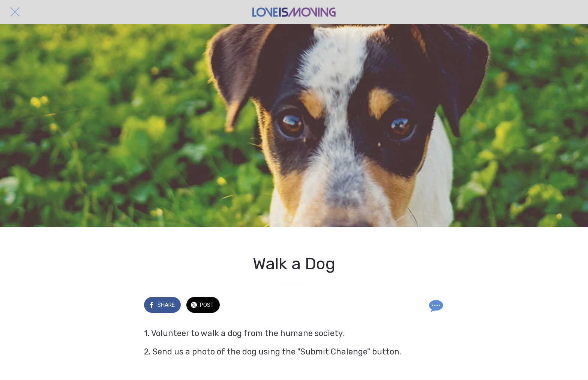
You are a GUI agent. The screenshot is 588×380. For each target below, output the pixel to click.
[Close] (15, 12)
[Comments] (435, 306)
